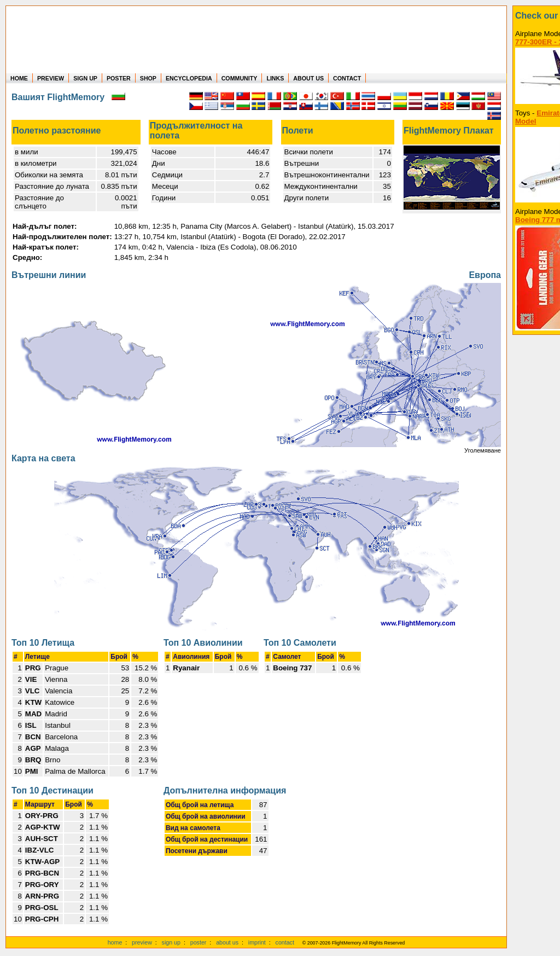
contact (285, 942)
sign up (171, 942)
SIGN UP (85, 78)
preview (142, 942)
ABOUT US (308, 78)
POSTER (119, 78)
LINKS (275, 78)
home (115, 942)
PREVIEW (51, 78)
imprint (257, 942)
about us (227, 942)
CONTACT (347, 78)
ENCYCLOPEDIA (189, 78)
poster (199, 942)
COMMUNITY (240, 78)
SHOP (148, 78)
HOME (19, 78)
